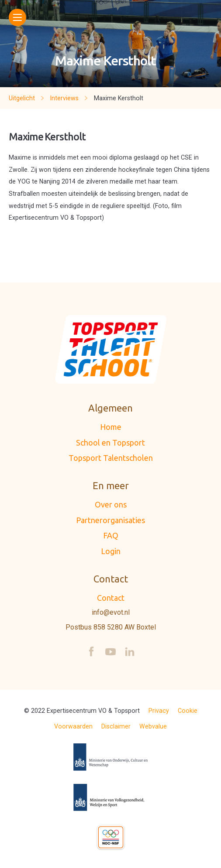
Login (111, 551)
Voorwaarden (73, 726)
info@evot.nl (111, 613)
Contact (111, 598)
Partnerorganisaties (110, 520)
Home (111, 427)
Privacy (159, 711)
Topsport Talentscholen (111, 458)
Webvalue (153, 726)
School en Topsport (110, 443)
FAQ (111, 535)
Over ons (111, 504)
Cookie (188, 711)
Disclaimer (116, 726)
